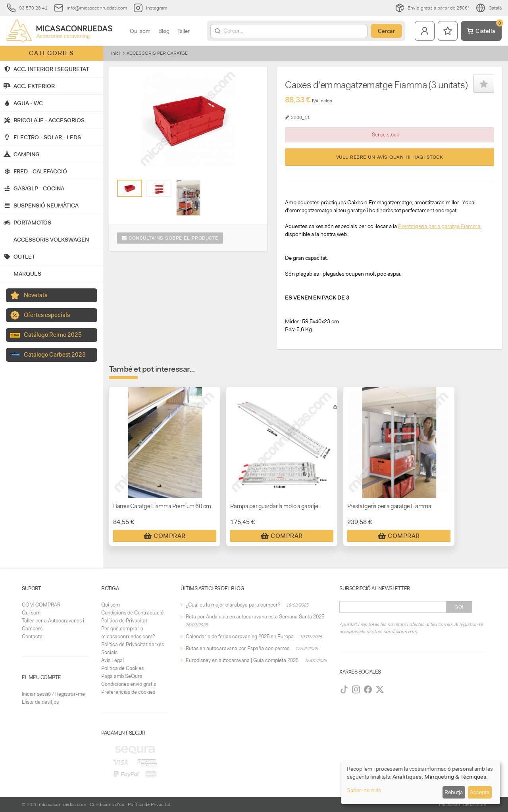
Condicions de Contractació (132, 613)
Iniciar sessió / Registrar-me (53, 694)
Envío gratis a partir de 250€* (432, 8)
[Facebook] (368, 689)
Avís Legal (113, 660)
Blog (164, 31)
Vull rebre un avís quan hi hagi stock (390, 157)
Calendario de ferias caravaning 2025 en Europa (240, 636)
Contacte (32, 636)
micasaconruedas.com (63, 804)
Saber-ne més (364, 790)
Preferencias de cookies (128, 692)
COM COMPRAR (41, 605)
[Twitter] (380, 689)
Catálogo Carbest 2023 (55, 355)
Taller (184, 31)
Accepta (480, 792)
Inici (115, 53)
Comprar (165, 536)
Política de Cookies (122, 668)
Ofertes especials (47, 315)
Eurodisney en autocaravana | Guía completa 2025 (242, 660)
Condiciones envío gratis (129, 684)
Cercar (386, 31)
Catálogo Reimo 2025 (53, 335)
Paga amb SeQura (122, 676)
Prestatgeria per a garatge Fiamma (439, 226)
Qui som (140, 31)
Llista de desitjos (40, 702)
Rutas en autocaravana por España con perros (238, 648)
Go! (459, 607)
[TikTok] (344, 689)
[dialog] (421, 782)
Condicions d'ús (107, 804)
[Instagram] (356, 689)
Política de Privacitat (124, 621)
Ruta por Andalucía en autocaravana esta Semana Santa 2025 (255, 617)
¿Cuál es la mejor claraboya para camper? (233, 605)
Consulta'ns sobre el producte (170, 238)
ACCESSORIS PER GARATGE (157, 53)
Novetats (36, 295)
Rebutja (454, 792)
